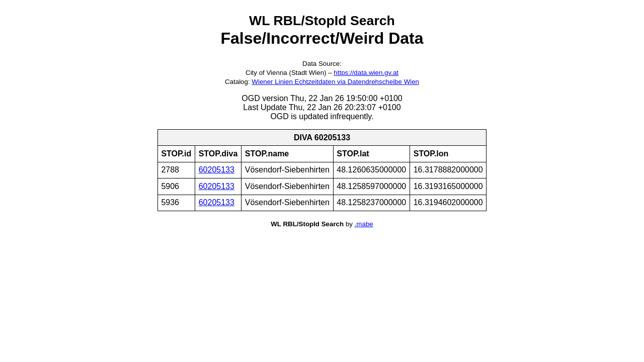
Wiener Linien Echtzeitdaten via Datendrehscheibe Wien (335, 82)
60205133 (217, 170)
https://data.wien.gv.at (366, 73)
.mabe (364, 224)
